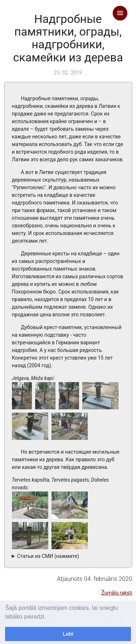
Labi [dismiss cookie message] (68, 634)
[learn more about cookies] (49, 617)
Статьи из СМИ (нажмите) (48, 556)
